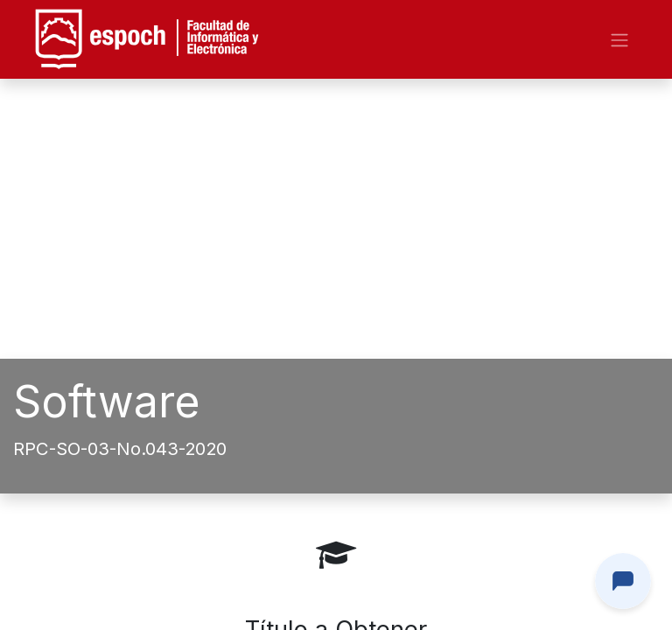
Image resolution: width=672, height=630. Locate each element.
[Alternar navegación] (619, 39)
